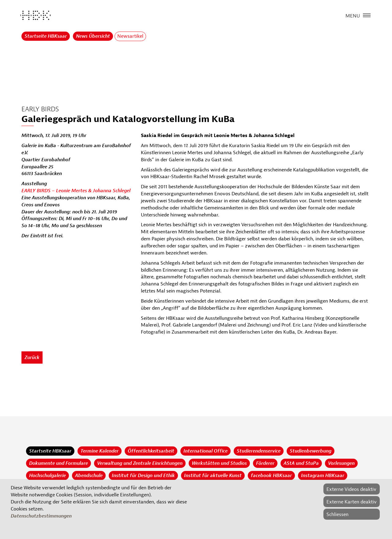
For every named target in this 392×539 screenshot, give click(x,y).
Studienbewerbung (311, 451)
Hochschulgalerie (47, 476)
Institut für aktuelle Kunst (213, 476)
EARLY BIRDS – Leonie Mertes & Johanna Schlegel (76, 191)
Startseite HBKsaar (46, 36)
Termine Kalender (100, 451)
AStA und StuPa (301, 463)
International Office (205, 451)
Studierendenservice (259, 451)
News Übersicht (93, 36)
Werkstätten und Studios (219, 463)
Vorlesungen (341, 463)
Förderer (265, 463)
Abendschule (89, 476)
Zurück (32, 357)
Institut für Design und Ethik (143, 476)
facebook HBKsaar (271, 476)
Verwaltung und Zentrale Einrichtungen (140, 463)
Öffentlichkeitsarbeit (151, 451)
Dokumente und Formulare (58, 463)
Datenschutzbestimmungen (41, 516)
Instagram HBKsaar (323, 476)
